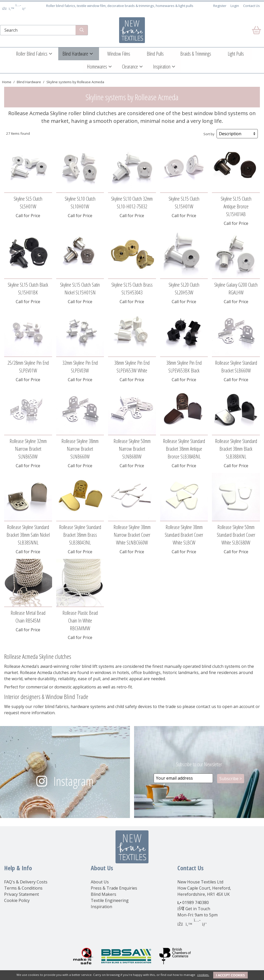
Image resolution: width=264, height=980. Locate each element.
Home (7, 82)
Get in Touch (198, 909)
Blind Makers (104, 894)
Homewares (97, 67)
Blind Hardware (75, 54)
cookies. (203, 975)
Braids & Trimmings (196, 54)
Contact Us (251, 6)
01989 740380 (196, 902)
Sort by (209, 134)
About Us (100, 882)
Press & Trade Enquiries (114, 888)
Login (235, 6)
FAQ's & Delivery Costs (26, 882)
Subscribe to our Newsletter (199, 764)
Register (220, 6)
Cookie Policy (17, 900)
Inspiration (162, 67)
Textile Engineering (110, 900)
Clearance (130, 67)
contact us (206, 706)
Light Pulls (236, 54)
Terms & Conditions (23, 888)
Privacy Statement (22, 894)
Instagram (73, 781)
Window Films (119, 54)
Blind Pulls (155, 54)
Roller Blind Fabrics (32, 54)
